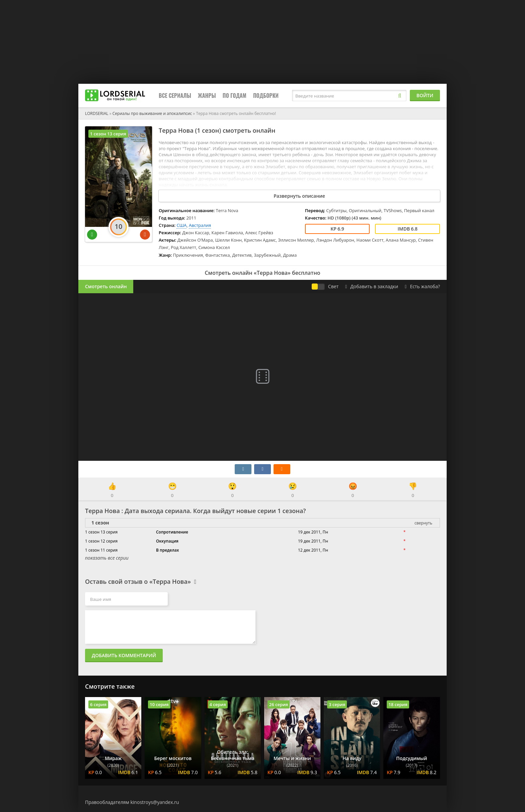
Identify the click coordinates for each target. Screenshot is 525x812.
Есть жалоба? (422, 286)
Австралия (200, 225)
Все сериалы (175, 96)
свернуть (423, 523)
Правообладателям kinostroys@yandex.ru (132, 802)
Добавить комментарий (124, 655)
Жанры (207, 96)
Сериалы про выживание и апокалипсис (152, 113)
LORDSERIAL (97, 113)
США (181, 225)
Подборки (266, 96)
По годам (235, 96)
